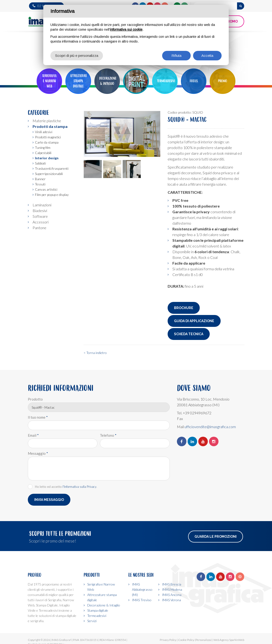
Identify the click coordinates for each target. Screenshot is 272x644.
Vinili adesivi (44, 132)
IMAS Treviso (142, 600)
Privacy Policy (168, 640)
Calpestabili (43, 153)
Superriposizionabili (49, 174)
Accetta (207, 56)
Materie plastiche (47, 121)
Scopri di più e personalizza (77, 56)
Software (40, 216)
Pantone (39, 228)
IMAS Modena (172, 589)
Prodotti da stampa (50, 126)
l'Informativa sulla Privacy (79, 487)
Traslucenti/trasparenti (52, 168)
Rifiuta (176, 56)
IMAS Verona (171, 600)
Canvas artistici (46, 189)
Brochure (184, 308)
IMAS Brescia (172, 584)
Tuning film (43, 148)
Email (33, 435)
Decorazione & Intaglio (104, 605)
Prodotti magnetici (48, 137)
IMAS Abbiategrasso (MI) (142, 589)
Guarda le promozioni (216, 537)
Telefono (108, 435)
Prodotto (35, 399)
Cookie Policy (186, 640)
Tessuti (40, 184)
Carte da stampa (47, 142)
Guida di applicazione (194, 321)
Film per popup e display (52, 195)
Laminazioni (42, 205)
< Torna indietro (95, 353)
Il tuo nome (38, 417)
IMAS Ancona (172, 595)
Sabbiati (40, 163)
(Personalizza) (203, 640)
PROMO (231, 21)
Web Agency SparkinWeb (229, 640)
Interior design (47, 158)
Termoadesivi (97, 616)
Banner (40, 179)
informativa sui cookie (126, 29)
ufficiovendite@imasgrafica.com (210, 427)
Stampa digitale (98, 610)
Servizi (92, 621)
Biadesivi (40, 211)
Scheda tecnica (189, 334)
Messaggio (38, 453)
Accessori (41, 222)
